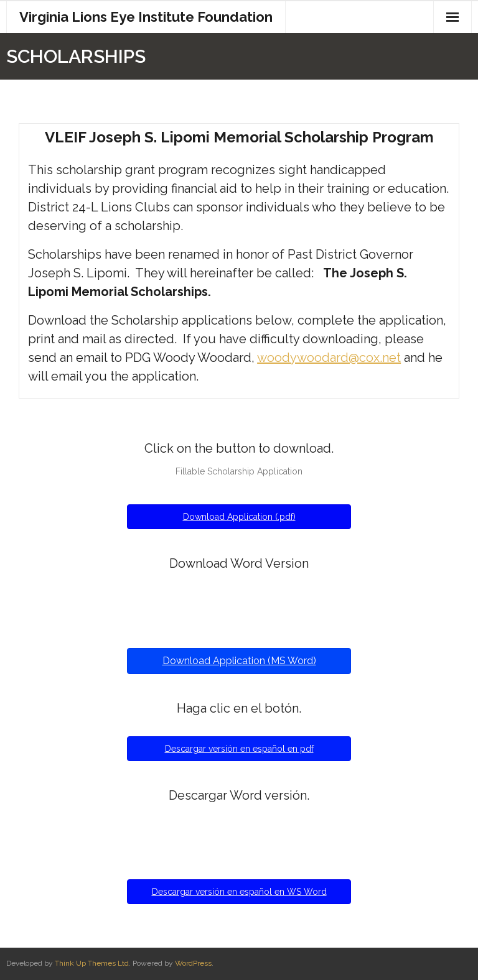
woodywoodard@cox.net (329, 358)
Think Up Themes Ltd (92, 963)
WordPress (193, 963)
